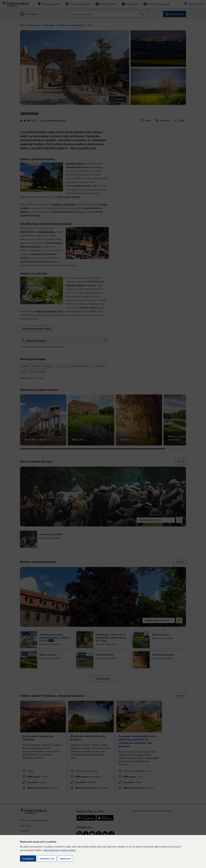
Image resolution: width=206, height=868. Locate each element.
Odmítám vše (47, 858)
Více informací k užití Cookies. (60, 850)
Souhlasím (28, 858)
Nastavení (66, 858)
